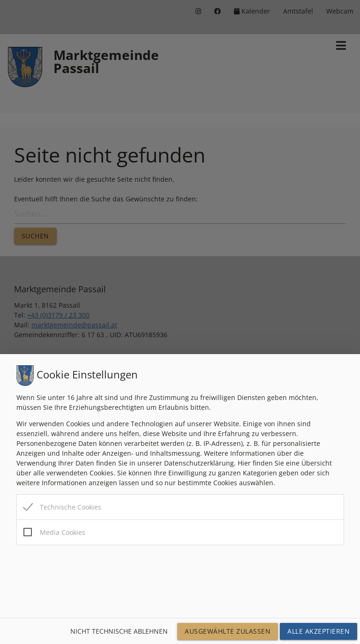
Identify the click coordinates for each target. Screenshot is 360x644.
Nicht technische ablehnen (119, 631)
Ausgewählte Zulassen (228, 631)
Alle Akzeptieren (319, 631)
